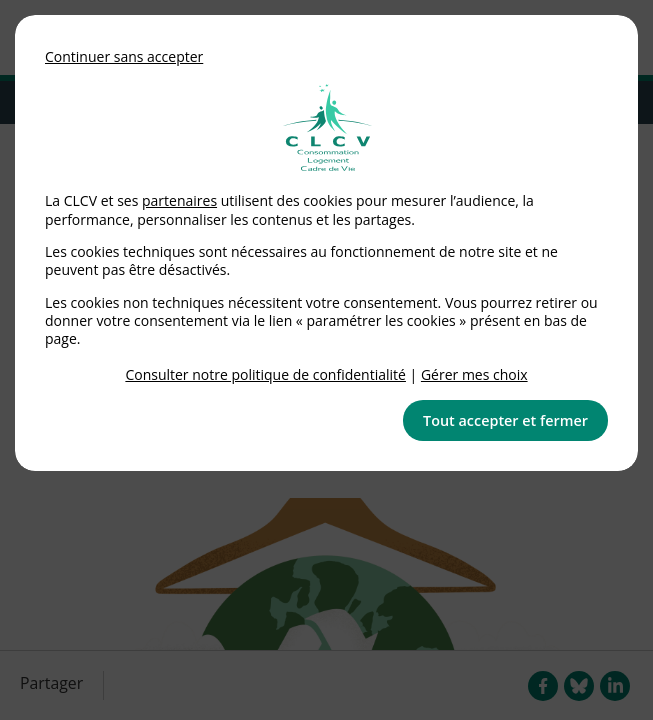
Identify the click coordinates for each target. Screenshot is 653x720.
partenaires (179, 200)
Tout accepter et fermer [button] (505, 420)
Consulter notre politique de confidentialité (265, 374)
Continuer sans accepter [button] (124, 56)
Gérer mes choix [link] (474, 374)
